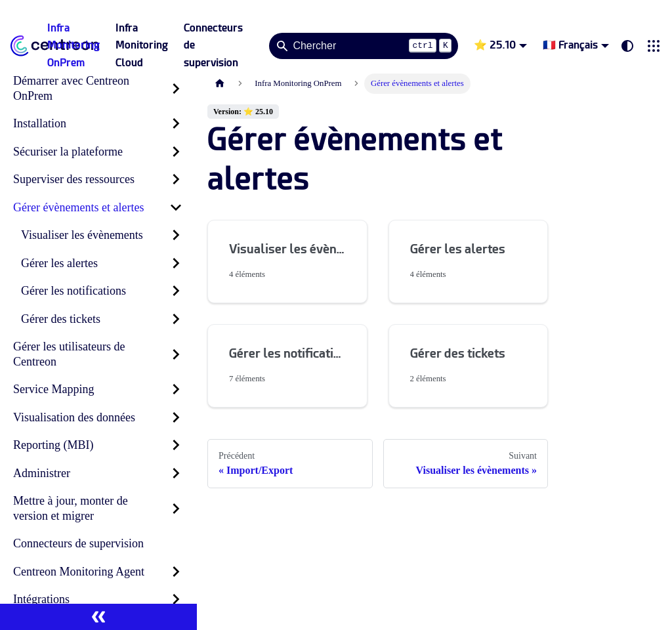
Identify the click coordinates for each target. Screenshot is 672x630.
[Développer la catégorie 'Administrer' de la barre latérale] (176, 473)
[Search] (364, 46)
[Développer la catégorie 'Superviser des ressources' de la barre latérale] (176, 179)
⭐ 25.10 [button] (495, 45)
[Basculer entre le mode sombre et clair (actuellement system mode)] (627, 46)
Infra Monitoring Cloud (142, 45)
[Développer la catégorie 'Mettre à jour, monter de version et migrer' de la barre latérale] (176, 508)
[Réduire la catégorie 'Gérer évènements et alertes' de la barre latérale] (176, 208)
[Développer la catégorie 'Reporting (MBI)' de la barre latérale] (176, 445)
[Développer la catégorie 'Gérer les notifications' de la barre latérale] (176, 291)
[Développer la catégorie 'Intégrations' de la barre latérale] (176, 599)
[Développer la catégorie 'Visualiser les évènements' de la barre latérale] (176, 235)
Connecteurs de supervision (213, 45)
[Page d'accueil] (220, 84)
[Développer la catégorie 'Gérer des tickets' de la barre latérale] (176, 319)
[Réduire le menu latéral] (98, 617)
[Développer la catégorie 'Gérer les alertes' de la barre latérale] (176, 263)
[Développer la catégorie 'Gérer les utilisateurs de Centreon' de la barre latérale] (176, 354)
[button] (654, 46)
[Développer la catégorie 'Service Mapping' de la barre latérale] (176, 389)
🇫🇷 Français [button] (570, 45)
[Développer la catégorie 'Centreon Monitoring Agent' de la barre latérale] (176, 572)
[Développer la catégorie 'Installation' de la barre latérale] (176, 124)
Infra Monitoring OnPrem (73, 45)
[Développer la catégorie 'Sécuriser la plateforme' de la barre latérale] (176, 152)
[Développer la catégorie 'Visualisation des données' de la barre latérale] (176, 418)
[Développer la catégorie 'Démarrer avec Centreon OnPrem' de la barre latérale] (176, 88)
